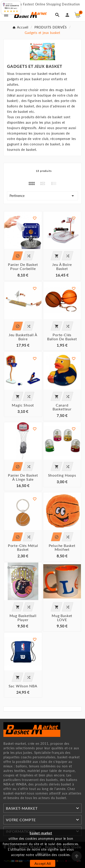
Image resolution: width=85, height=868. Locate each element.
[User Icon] (67, 15)
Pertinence (42, 196)
